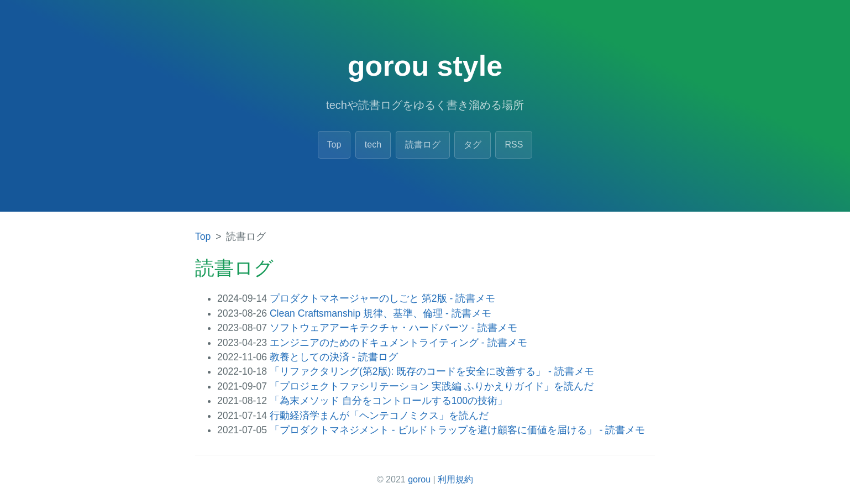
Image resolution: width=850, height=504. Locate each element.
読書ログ (423, 145)
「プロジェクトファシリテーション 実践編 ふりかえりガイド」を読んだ (432, 386)
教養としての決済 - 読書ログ (334, 357)
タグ (473, 145)
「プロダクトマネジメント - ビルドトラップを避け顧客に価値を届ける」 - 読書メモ (457, 430)
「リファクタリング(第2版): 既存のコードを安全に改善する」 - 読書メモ (432, 371)
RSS (514, 145)
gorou (419, 479)
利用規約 (455, 479)
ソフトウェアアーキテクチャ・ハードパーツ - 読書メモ (393, 328)
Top (334, 145)
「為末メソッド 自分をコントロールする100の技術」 (389, 401)
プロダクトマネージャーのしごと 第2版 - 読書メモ (382, 298)
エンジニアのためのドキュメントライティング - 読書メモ (398, 343)
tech (373, 145)
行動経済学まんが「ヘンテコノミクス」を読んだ (379, 416)
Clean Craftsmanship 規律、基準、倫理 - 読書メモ (381, 313)
